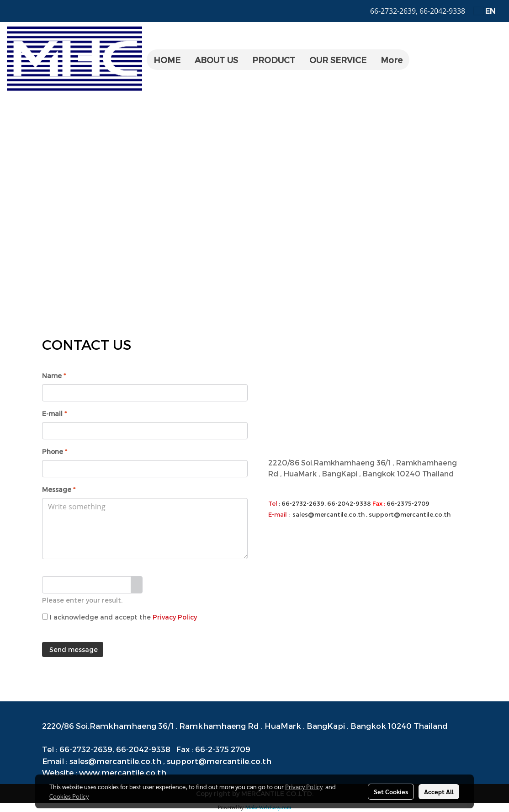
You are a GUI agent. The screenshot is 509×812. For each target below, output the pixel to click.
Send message (73, 649)
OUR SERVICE (338, 60)
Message (59, 489)
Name (54, 376)
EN (485, 11)
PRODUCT (274, 60)
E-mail (54, 414)
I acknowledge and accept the (119, 617)
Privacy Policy (175, 617)
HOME (167, 60)
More (392, 60)
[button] (418, 60)
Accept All (439, 791)
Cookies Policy (69, 796)
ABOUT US (216, 60)
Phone (55, 451)
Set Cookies (391, 791)
